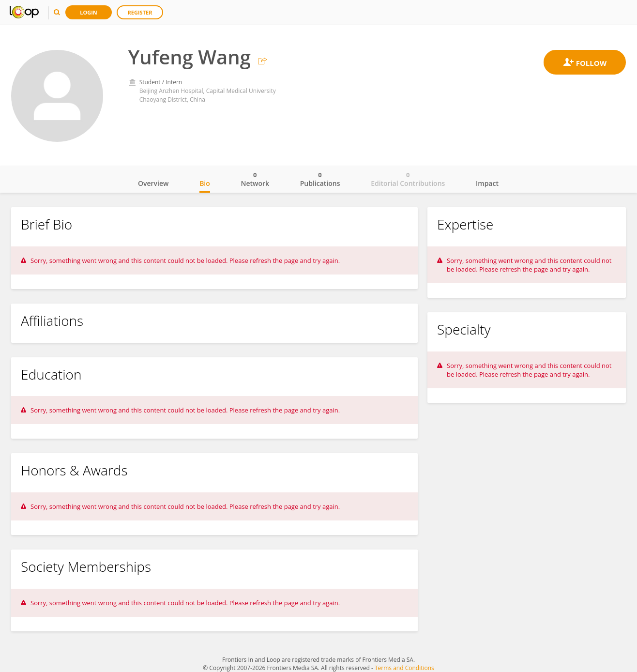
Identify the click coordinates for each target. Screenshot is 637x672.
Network (255, 179)
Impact (487, 183)
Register (140, 12)
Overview (153, 183)
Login (89, 12)
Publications (320, 179)
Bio (205, 183)
